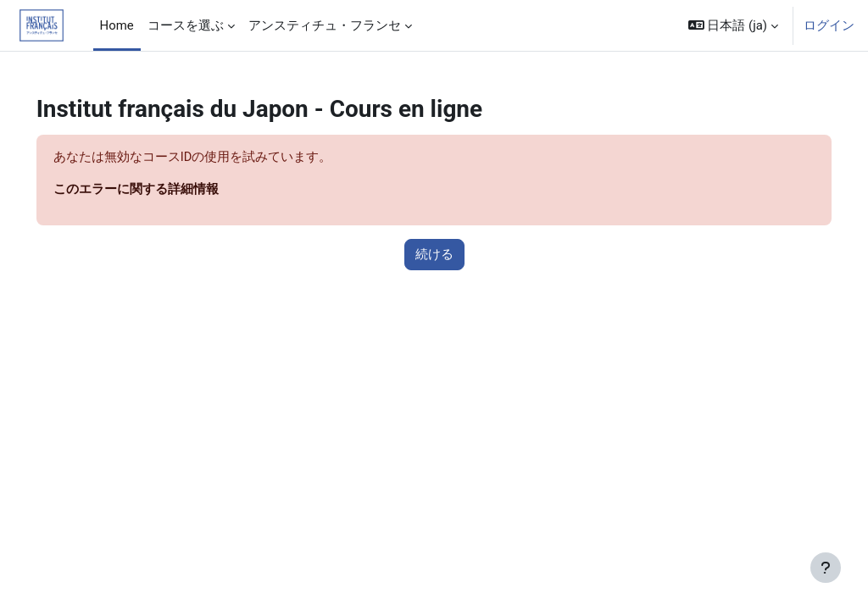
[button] (733, 25)
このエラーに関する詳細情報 (160, 190)
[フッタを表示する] (826, 568)
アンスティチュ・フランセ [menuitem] (325, 25)
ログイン (829, 25)
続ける (434, 255)
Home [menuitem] (117, 25)
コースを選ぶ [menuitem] (186, 25)
